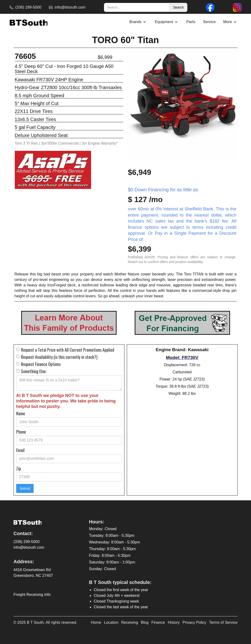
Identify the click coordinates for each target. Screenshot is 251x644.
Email (20, 450)
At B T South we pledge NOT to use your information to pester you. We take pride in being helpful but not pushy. (66, 401)
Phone (21, 432)
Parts (191, 22)
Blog (145, 622)
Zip (19, 468)
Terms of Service (223, 622)
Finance (158, 622)
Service (209, 22)
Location (111, 622)
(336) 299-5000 (27, 542)
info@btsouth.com (29, 547)
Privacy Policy (195, 622)
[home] (29, 22)
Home (96, 622)
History (174, 622)
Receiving (130, 622)
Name (21, 413)
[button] (138, 22)
